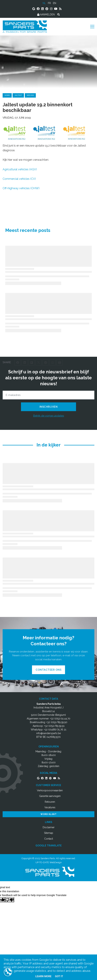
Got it (59, 976)
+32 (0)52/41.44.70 (60, 719)
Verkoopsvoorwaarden (50, 790)
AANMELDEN (46, 15)
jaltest (18, 95)
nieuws (30, 95)
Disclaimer (49, 827)
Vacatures (50, 807)
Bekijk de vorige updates (49, 416)
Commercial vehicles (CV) (19, 179)
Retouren (50, 802)
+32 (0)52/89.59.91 (54, 726)
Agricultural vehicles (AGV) (20, 169)
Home (7, 95)
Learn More (43, 976)
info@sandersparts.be (49, 733)
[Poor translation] (10, 900)
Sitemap (49, 833)
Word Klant (48, 814)
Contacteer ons (48, 670)
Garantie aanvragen (50, 796)
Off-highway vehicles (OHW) (21, 188)
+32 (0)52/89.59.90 (57, 722)
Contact (49, 839)
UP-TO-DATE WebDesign (49, 862)
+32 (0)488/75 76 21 (55, 730)
